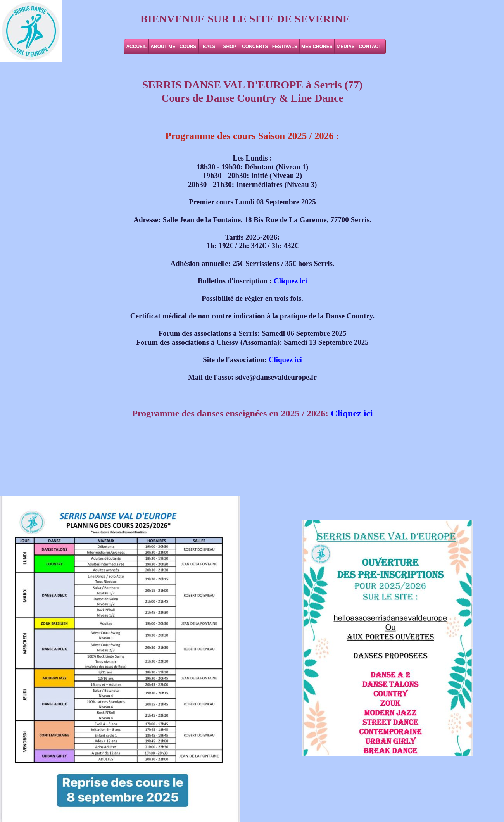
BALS (209, 47)
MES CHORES (317, 47)
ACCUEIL (136, 47)
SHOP (230, 47)
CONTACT (370, 47)
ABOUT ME (163, 47)
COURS (188, 47)
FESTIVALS (285, 47)
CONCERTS (255, 47)
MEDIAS (346, 47)
